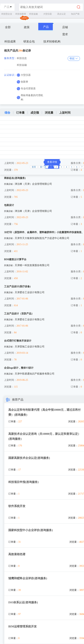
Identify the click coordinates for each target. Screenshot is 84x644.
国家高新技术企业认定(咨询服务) (29, 458)
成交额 (35, 113)
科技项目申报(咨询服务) (23, 482)
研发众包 (29, 41)
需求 (65, 34)
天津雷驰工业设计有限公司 (30, 347)
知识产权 (75, 14)
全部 (8, 27)
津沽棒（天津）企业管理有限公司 (33, 184)
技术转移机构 (52, 41)
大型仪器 (47, 14)
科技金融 (33, 14)
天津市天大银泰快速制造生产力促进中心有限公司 (42, 238)
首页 (34, 167)
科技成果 (10, 41)
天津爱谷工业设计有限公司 (30, 292)
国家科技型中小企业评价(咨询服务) (31, 530)
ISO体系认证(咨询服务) (23, 602)
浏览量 (49, 113)
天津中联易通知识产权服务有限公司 (35, 374)
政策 (27, 27)
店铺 (65, 27)
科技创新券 (21, 14)
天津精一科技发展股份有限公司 (32, 265)
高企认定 (61, 14)
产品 (46, 27)
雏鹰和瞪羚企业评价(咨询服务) (28, 578)
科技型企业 (7, 14)
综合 (7, 113)
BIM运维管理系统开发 (23, 626)
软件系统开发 (17, 506)
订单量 (20, 113)
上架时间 (65, 113)
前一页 (43, 167)
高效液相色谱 (17, 554)
